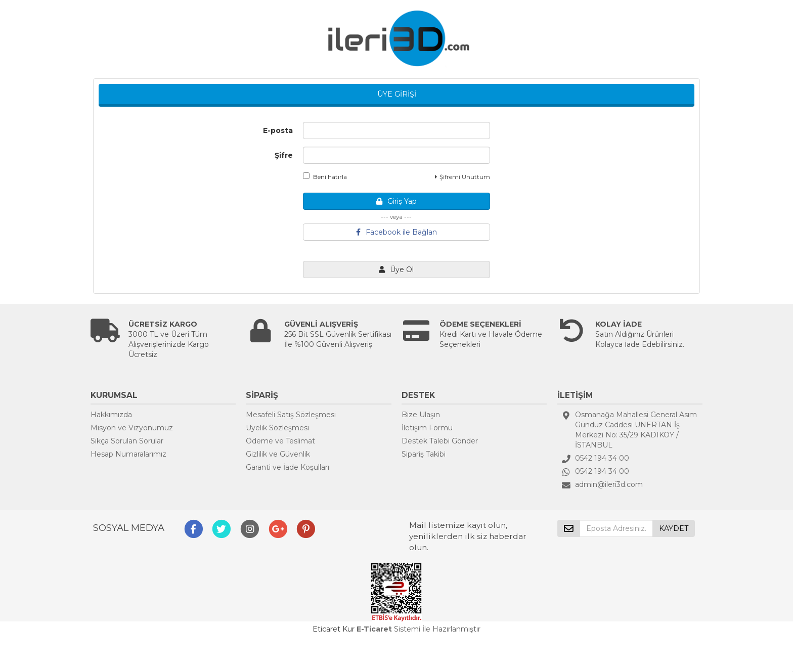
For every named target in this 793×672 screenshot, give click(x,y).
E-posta (278, 130)
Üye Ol (396, 270)
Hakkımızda (111, 415)
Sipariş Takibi (424, 454)
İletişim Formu (427, 428)
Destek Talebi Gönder (440, 441)
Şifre (284, 155)
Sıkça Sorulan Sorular (127, 441)
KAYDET (674, 528)
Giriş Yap (396, 201)
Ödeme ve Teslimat (280, 441)
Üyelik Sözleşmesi (277, 428)
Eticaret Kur (334, 629)
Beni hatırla (325, 176)
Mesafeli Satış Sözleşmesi (291, 415)
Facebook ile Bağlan (396, 232)
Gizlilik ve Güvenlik (278, 454)
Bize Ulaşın (421, 415)
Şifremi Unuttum (462, 177)
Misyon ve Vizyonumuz (132, 428)
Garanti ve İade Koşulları (288, 467)
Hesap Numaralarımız (128, 454)
